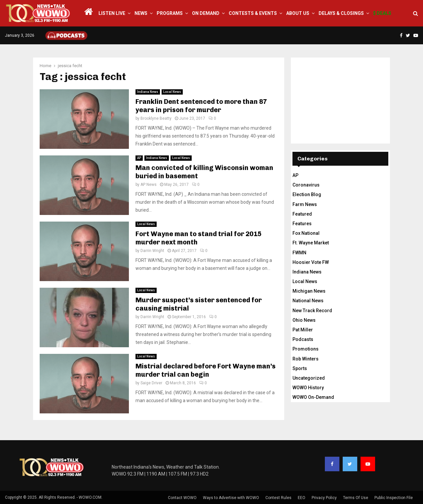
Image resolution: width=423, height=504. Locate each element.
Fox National (306, 233)
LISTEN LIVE (112, 13)
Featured (302, 214)
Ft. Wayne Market (311, 243)
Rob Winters (306, 359)
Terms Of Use (356, 498)
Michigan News (309, 291)
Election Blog (307, 194)
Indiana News (148, 92)
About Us (298, 13)
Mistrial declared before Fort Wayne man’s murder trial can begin (206, 370)
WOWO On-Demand (313, 397)
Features (302, 224)
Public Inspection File (394, 498)
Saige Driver (151, 383)
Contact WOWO (182, 498)
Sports (300, 368)
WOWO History (308, 388)
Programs (170, 13)
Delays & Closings (341, 13)
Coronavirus (306, 185)
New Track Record (312, 311)
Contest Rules (278, 498)
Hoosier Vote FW (311, 262)
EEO (302, 498)
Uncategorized (309, 378)
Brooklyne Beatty (156, 118)
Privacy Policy (324, 498)
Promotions (306, 349)
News (141, 13)
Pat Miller (303, 330)
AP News (149, 185)
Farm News (305, 204)
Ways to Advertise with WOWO (231, 498)
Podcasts (303, 339)
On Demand (206, 13)
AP (139, 158)
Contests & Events (253, 13)
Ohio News (304, 320)
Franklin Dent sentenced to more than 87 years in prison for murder (201, 106)
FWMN (299, 253)
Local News (172, 92)
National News (308, 301)
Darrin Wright (152, 251)
